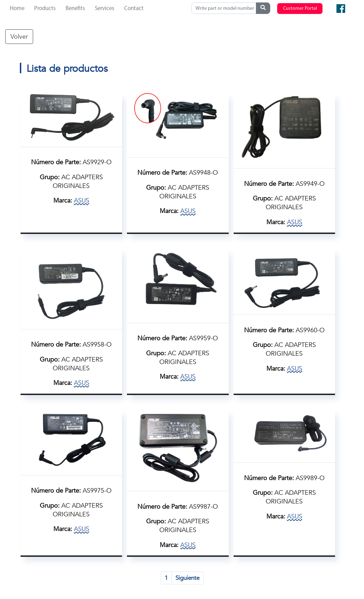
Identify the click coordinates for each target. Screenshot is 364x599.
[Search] (225, 8)
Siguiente (187, 578)
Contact (134, 9)
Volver (19, 37)
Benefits (75, 9)
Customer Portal (300, 9)
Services (105, 9)
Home (17, 9)
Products (45, 9)
